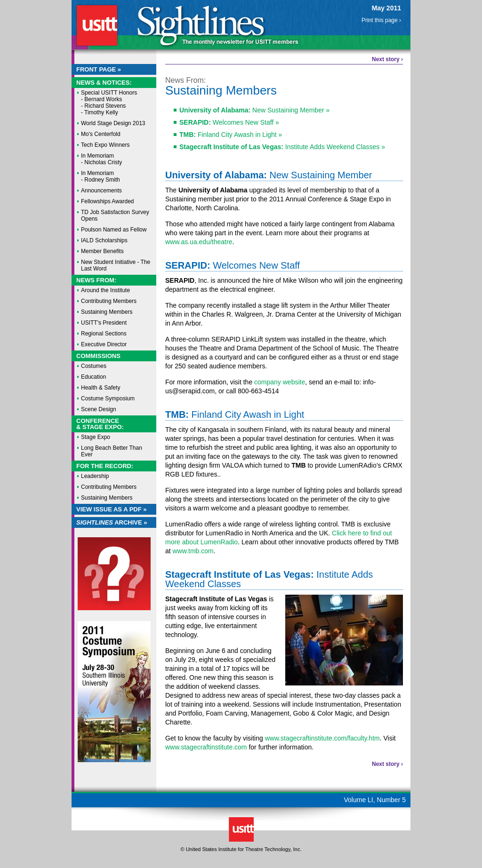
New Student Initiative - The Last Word (116, 265)
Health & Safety (100, 388)
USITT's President (104, 323)
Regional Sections (104, 334)
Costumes (94, 366)
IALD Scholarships (104, 240)
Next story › (387, 59)
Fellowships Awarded (108, 201)
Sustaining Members (107, 312)
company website (280, 382)
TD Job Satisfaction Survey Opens (115, 215)
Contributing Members (109, 301)
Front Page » (99, 69)
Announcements (101, 191)
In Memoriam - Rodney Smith (100, 176)
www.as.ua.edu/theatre (199, 242)
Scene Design (99, 409)
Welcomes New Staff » (229, 122)
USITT (97, 25)
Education (93, 377)
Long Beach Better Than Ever (112, 451)
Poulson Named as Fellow (114, 230)
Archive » (112, 522)
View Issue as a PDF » (112, 509)
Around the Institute (105, 290)
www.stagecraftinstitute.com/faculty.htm (322, 738)
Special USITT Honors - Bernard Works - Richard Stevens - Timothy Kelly (109, 103)
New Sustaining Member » (254, 110)
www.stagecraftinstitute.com (206, 747)
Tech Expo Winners (105, 145)
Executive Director (104, 344)
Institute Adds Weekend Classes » (282, 147)
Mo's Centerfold (101, 134)
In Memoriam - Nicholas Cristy (101, 159)
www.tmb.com (193, 551)
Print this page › (381, 20)
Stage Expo (96, 437)
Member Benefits (102, 251)
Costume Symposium (108, 398)
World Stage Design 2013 (113, 123)
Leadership (95, 476)
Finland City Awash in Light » (231, 135)
